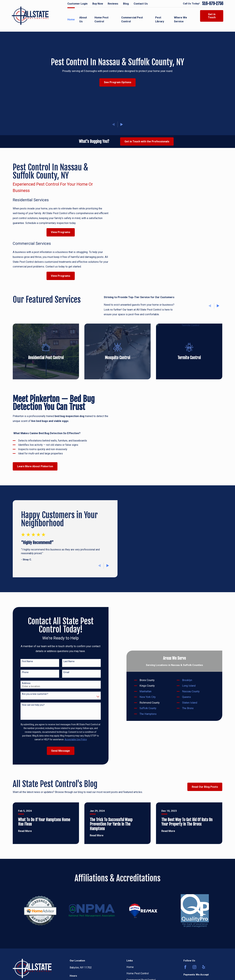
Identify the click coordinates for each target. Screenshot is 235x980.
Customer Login (77, 4)
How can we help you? (29, 705)
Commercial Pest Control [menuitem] (132, 19)
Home (130, 967)
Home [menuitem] (71, 19)
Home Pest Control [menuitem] (102, 19)
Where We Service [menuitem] (180, 19)
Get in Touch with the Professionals (147, 141)
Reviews (113, 4)
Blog (126, 4)
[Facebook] (185, 967)
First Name (23, 661)
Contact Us (141, 4)
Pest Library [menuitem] (160, 19)
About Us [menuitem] (83, 19)
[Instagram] (194, 967)
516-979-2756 (213, 4)
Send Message (56, 751)
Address (22, 683)
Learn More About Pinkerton (31, 466)
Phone (21, 672)
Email (62, 672)
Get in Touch (212, 16)
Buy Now (98, 4)
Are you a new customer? (31, 694)
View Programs (56, 232)
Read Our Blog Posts (205, 787)
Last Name (65, 661)
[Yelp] (204, 967)
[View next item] (122, 124)
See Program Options (118, 82)
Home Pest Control (138, 973)
